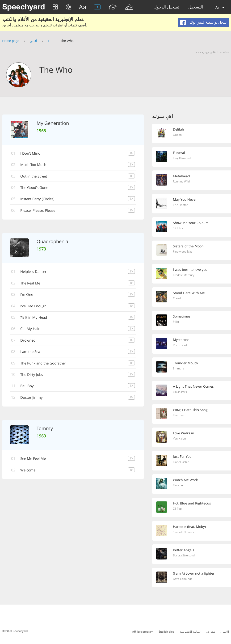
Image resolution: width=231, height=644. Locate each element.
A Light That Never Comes (194, 386)
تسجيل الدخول (166, 7)
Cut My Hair (31, 330)
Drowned (29, 342)
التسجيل (196, 7)
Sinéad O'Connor (185, 532)
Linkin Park (181, 392)
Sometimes (182, 316)
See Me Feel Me (35, 461)
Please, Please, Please (40, 211)
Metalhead (182, 176)
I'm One (28, 296)
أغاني (33, 41)
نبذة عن (210, 632)
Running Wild (182, 182)
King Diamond (183, 158)
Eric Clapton (181, 205)
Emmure (179, 369)
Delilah (179, 129)
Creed (177, 299)
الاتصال (225, 632)
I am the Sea (32, 354)
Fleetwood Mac (183, 252)
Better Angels (184, 550)
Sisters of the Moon (189, 246)
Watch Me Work (186, 480)
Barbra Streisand (185, 556)
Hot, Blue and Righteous (193, 503)
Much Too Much (35, 165)
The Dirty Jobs (33, 377)
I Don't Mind (32, 153)
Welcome (29, 473)
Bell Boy (28, 388)
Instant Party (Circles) (40, 200)
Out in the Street (36, 177)
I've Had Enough (35, 307)
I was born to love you (191, 270)
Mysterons (182, 340)
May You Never (185, 199)
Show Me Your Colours (191, 223)
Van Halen (180, 439)
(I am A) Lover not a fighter (195, 573)
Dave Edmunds (183, 579)
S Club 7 (178, 229)
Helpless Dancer (36, 273)
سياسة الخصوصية (190, 632)
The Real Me (32, 284)
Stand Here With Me (189, 293)
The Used (179, 415)
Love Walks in (184, 433)
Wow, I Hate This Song (191, 410)
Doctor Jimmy (33, 400)
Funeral (179, 153)
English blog (166, 632)
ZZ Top (178, 509)
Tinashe (178, 486)
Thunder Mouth (186, 363)
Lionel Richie (182, 462)
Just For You (183, 457)
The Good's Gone (36, 188)
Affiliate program (143, 632)
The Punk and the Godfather (46, 365)
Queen (178, 135)
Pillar (176, 322)
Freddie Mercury (184, 275)
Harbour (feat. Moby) (190, 527)
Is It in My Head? (35, 319)
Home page (11, 41)
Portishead (181, 345)
